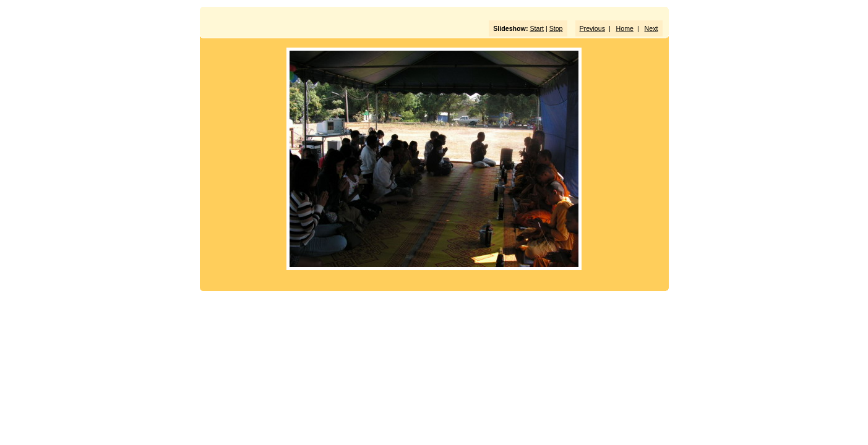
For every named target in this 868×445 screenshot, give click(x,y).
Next (651, 28)
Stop (556, 28)
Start (537, 28)
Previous (592, 28)
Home (625, 28)
